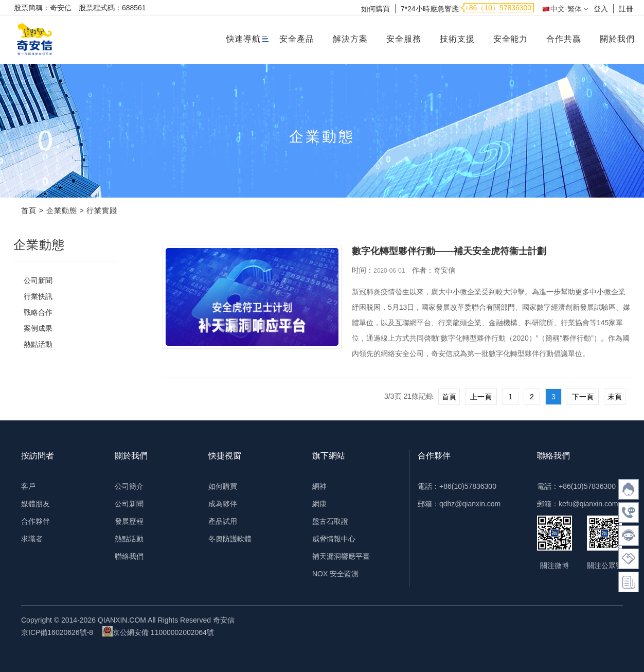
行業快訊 (38, 296)
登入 (601, 9)
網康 (319, 504)
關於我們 (617, 39)
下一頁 (583, 397)
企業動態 (62, 210)
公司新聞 (38, 280)
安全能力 (511, 39)
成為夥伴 (223, 504)
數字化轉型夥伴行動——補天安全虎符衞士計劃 (449, 251)
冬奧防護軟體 (230, 539)
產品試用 (223, 521)
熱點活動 (38, 344)
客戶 (28, 486)
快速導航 (244, 39)
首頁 (29, 210)
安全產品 (297, 39)
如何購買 (375, 9)
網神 (319, 486)
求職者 (32, 539)
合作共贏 (564, 39)
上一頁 (481, 397)
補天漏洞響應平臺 (341, 556)
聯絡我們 (129, 556)
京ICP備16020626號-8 (57, 632)
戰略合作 (38, 312)
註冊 (626, 9)
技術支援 (457, 39)
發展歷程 (129, 521)
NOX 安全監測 (335, 574)
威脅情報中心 (334, 539)
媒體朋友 (35, 504)
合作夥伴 (35, 521)
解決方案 (350, 39)
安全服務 (404, 39)
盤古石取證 (330, 521)
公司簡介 (129, 486)
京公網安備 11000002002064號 (158, 631)
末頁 (615, 397)
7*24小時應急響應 (430, 9)
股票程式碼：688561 (112, 8)
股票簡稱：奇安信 (43, 8)
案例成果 (38, 328)
